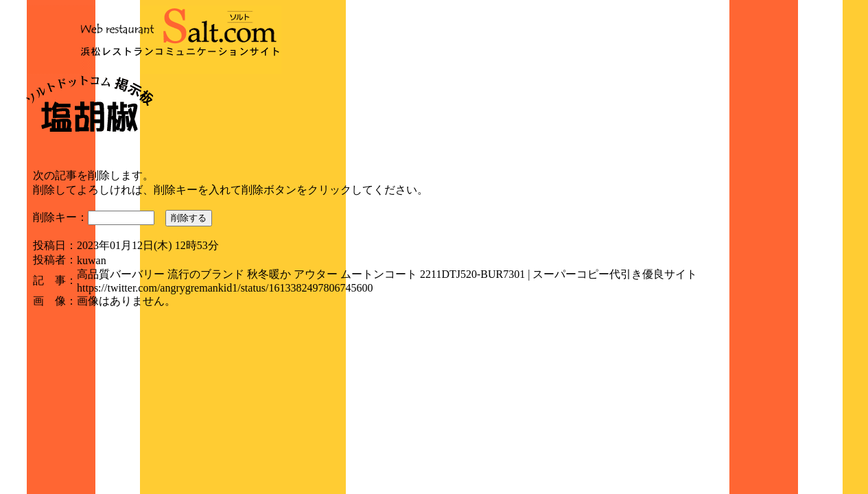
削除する (189, 218)
